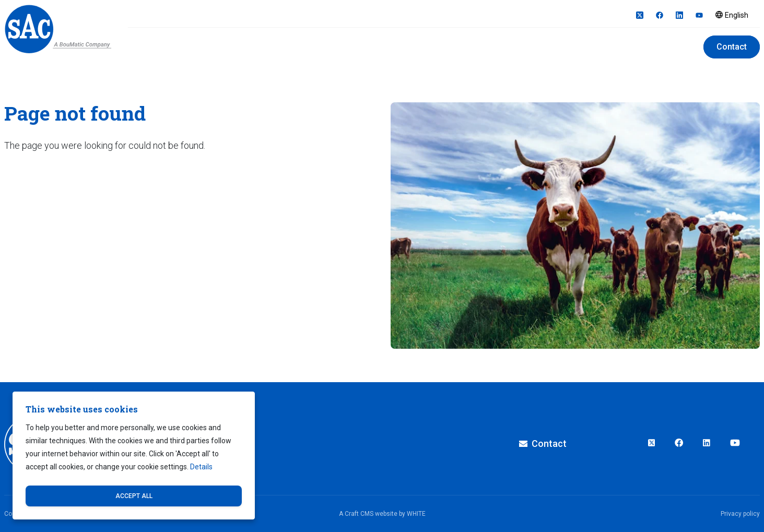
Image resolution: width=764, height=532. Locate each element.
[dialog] (134, 456)
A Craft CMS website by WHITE (382, 514)
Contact (732, 47)
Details (201, 467)
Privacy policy (740, 514)
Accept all (134, 496)
